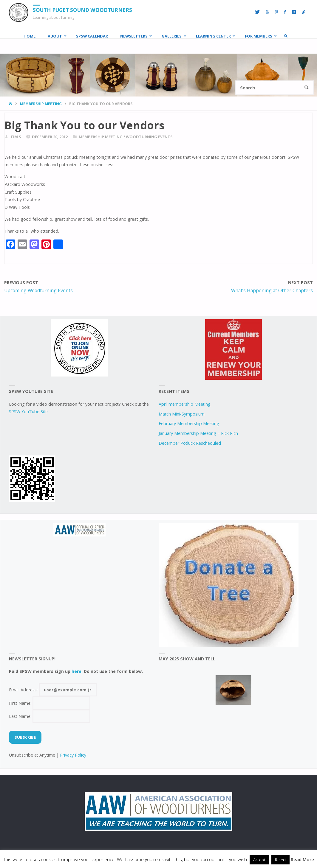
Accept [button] (259, 860)
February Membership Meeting (189, 423)
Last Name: (50, 716)
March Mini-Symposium (182, 414)
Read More (302, 859)
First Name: (50, 703)
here (76, 671)
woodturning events (149, 137)
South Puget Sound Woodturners (82, 10)
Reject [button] (280, 860)
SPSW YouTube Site (28, 412)
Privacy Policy (73, 755)
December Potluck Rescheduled (190, 443)
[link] (286, 36)
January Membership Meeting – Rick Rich (198, 433)
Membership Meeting (41, 104)
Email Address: (53, 690)
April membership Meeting (185, 404)
